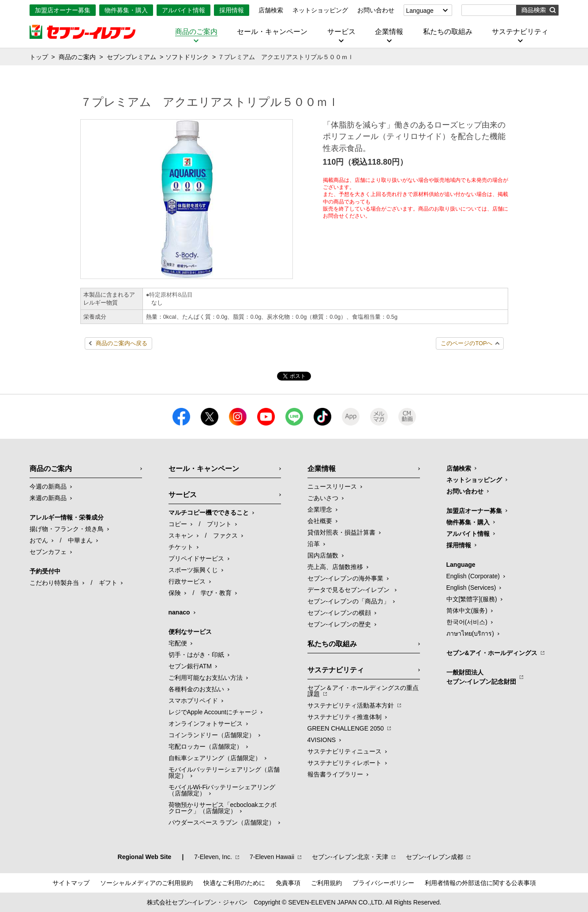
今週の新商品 (48, 486)
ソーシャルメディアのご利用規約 (146, 883)
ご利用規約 (326, 883)
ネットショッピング (320, 10)
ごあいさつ (323, 498)
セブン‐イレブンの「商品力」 (349, 601)
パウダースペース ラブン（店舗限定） (222, 822)
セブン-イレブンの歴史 (339, 624)
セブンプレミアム (131, 57)
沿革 (314, 544)
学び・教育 (216, 593)
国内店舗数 (323, 555)
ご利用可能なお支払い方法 (206, 678)
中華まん (80, 540)
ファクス (225, 535)
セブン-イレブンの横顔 (339, 613)
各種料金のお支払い (196, 689)
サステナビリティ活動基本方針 (351, 705)
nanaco (179, 612)
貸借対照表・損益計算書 (341, 532)
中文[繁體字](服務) (472, 599)
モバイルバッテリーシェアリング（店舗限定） (224, 773)
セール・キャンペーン (272, 32)
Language (420, 11)
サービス (341, 32)
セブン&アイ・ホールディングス (492, 653)
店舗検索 (271, 10)
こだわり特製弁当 (54, 583)
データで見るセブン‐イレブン (350, 590)
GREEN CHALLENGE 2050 (346, 728)
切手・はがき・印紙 (196, 655)
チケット (181, 547)
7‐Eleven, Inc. (213, 857)
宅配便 (178, 643)
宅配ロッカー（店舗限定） (206, 746)
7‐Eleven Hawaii (272, 857)
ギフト (108, 583)
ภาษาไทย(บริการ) (470, 633)
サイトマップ (71, 883)
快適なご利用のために (234, 883)
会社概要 (320, 521)
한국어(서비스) (467, 622)
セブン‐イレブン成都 (435, 857)
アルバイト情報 (184, 10)
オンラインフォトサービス (206, 724)
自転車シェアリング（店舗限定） (215, 758)
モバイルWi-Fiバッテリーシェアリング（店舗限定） (222, 790)
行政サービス (187, 581)
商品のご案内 (196, 32)
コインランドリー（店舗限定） (212, 735)
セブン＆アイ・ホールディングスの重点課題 (363, 691)
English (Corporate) (473, 576)
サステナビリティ (520, 32)
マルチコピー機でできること (209, 513)
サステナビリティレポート (345, 763)
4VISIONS (322, 740)
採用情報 (232, 10)
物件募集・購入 (126, 10)
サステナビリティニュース (345, 751)
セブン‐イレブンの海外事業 (346, 578)
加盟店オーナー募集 (63, 10)
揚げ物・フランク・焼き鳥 (67, 529)
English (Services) (471, 588)
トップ (39, 57)
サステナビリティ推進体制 (345, 717)
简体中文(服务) (467, 611)
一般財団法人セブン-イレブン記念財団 (481, 677)
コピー (178, 524)
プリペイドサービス (196, 558)
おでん (39, 540)
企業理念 (320, 509)
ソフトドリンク (187, 57)
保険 (175, 593)
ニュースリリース (332, 486)
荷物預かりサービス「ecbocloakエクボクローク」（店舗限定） (223, 808)
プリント (219, 524)
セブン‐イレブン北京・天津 (350, 857)
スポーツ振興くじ (193, 570)
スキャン (181, 535)
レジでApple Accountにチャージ (213, 712)
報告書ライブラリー (335, 774)
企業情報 (389, 32)
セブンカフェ (48, 552)
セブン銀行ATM (190, 666)
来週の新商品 (48, 498)
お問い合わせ (376, 10)
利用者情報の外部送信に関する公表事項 (480, 883)
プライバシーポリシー (383, 883)
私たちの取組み (448, 32)
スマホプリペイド (193, 701)
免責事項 (288, 883)
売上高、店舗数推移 (335, 567)
